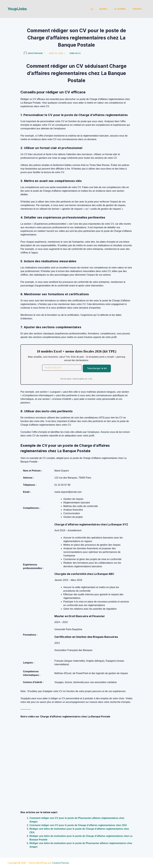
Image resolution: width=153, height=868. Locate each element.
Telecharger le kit (97, 368)
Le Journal (120, 9)
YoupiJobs (17, 9)
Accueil (103, 9)
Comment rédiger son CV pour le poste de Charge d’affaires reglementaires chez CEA (78, 825)
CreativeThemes (61, 863)
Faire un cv (75, 53)
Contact (137, 9)
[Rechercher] (92, 9)
